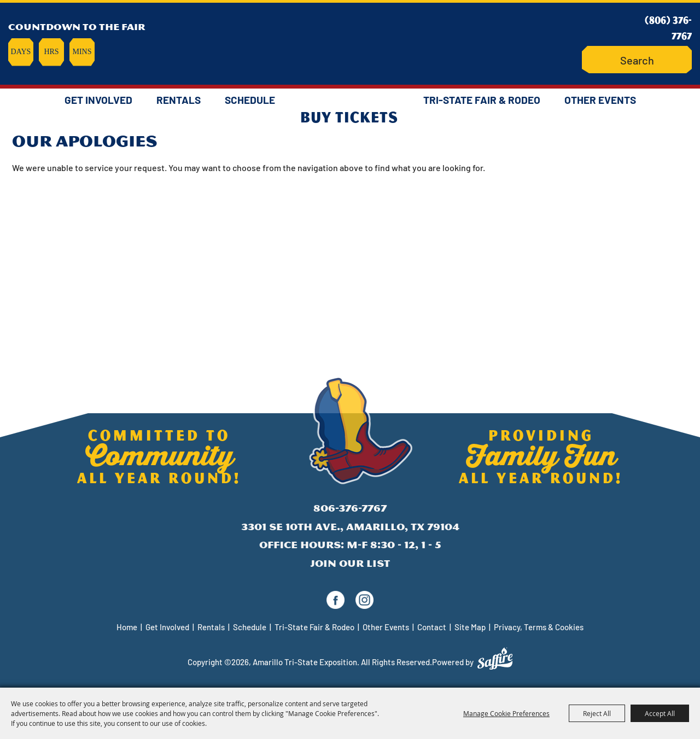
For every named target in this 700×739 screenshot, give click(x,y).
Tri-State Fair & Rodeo (482, 100)
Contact (432, 627)
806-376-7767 (350, 508)
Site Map (470, 627)
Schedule (250, 100)
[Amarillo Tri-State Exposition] (350, 41)
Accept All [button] (660, 713)
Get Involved (98, 100)
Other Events (600, 100)
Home (127, 627)
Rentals (179, 100)
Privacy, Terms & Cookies (539, 627)
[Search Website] (637, 60)
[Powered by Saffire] (495, 659)
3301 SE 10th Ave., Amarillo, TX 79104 (350, 527)
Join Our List (350, 563)
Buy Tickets (349, 116)
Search (607, 60)
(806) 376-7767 (668, 28)
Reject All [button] (597, 713)
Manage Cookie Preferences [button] (506, 713)
